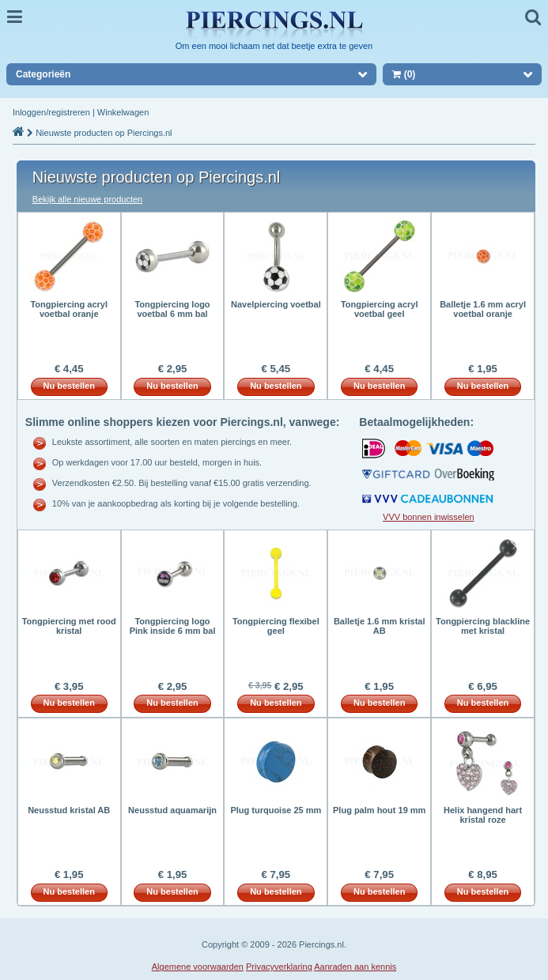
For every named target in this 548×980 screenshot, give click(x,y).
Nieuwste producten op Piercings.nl (104, 133)
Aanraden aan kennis (355, 967)
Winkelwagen (123, 112)
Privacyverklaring (279, 967)
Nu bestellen (69, 386)
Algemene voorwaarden (198, 967)
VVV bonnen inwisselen (429, 517)
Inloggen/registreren (51, 112)
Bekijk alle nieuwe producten (87, 199)
